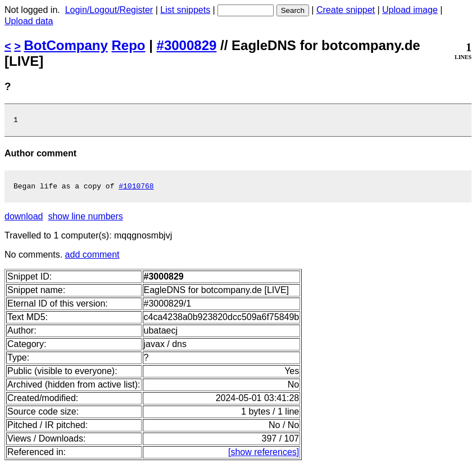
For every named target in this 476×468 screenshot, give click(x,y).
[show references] (264, 455)
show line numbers (85, 220)
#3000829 (187, 45)
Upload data (29, 21)
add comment (92, 258)
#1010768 (136, 189)
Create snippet (346, 10)
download (24, 220)
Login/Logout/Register (109, 10)
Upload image (410, 10)
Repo (129, 45)
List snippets (185, 10)
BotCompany (66, 45)
